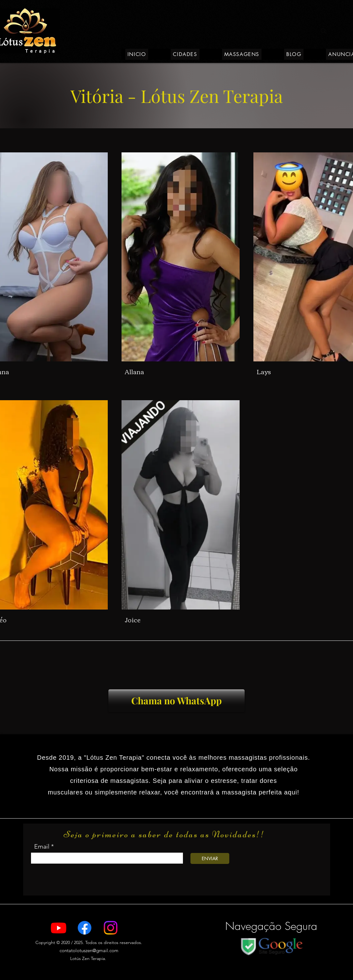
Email (42, 846)
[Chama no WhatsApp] (176, 701)
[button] (185, 54)
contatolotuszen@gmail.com (89, 950)
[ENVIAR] (210, 858)
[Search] (324, 31)
